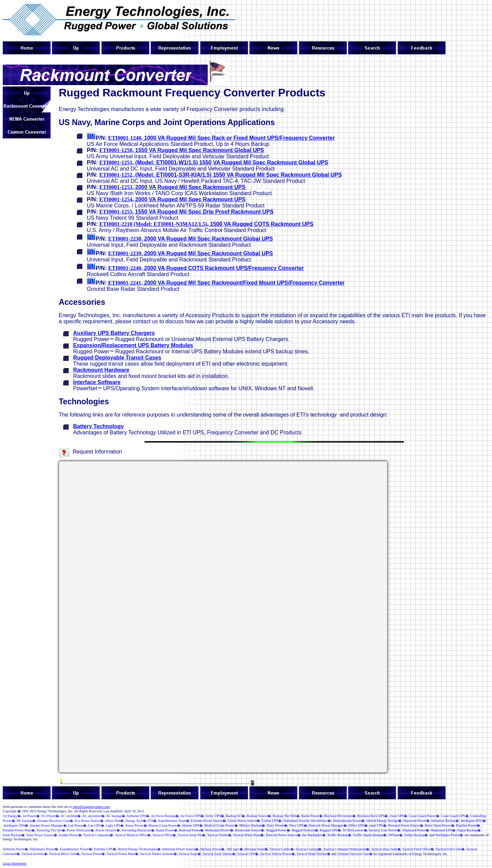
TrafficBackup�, (340, 835)
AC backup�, (116, 816)
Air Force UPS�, (193, 816)
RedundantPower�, (220, 830)
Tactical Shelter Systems (157, 854)
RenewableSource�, (250, 830)
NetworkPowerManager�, (328, 825)
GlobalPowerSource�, (244, 821)
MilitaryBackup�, (253, 825)
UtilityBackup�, (416, 835)
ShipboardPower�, (416, 830)
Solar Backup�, (14, 835)
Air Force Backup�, (165, 816)
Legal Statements (15, 863)
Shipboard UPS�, (443, 830)
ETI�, (153, 821)
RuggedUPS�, (331, 830)
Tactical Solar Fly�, (192, 835)
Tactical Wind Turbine (312, 854)
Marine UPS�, (193, 825)
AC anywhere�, (94, 816)
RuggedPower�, (279, 830)
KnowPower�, (136, 825)
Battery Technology (98, 426)
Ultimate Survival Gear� (355, 854)
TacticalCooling (307, 849)
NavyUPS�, (298, 825)
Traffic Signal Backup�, (370, 835)
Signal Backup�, (469, 830)
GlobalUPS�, (272, 821)
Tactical (380, 849)
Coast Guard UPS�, (455, 816)
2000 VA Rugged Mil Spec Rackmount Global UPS (190, 239)
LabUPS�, (97, 825)
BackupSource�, (259, 816)
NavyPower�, (277, 825)
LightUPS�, (115, 825)
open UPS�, (378, 825)
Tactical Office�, (165, 835)
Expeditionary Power (74, 849)
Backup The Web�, (286, 816)
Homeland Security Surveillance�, (307, 821)
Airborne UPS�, (138, 816)
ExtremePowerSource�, (209, 821)
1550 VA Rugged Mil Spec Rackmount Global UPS (181, 150)
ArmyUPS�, (215, 816)
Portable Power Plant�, (19, 830)
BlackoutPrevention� (340, 816)
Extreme (103, 849)
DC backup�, (27, 821)
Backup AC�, (236, 816)
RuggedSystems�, (305, 830)
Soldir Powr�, (71, 835)
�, (51, 816)
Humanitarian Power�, (349, 821)
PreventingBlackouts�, (138, 830)
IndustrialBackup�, (446, 821)
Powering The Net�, (51, 830)
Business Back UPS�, (373, 816)
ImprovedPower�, (417, 821)
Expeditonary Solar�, (174, 821)
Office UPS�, (358, 825)
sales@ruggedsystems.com (91, 807)
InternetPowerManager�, (49, 825)
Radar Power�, (167, 830)
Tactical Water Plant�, (249, 835)
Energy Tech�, (136, 821)
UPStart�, (396, 835)
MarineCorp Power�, (165, 825)
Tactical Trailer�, (220, 835)
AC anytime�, (71, 816)
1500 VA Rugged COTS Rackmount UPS (206, 224)
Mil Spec (233, 849)
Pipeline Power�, (469, 825)
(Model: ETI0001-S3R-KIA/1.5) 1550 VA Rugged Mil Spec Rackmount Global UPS (220, 175)
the (314, 835)
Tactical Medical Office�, (133, 835)
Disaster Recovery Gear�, (56, 821)
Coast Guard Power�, (425, 816)
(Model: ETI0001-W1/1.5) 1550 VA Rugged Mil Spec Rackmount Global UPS (214, 162)
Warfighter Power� (449, 835)
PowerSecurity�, (108, 830)
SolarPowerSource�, (42, 835)
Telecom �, (283, 835)
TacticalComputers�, (99, 835)
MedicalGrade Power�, (221, 825)
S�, (399, 816)
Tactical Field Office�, (419, 849)
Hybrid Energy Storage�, (384, 821)
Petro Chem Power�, (440, 825)
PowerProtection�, (81, 830)
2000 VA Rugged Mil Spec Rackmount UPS (172, 187)
